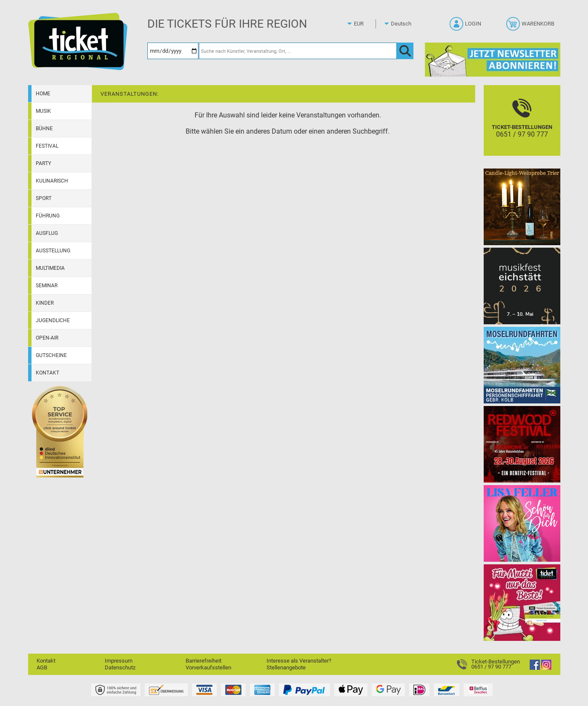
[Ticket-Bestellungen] (522, 128)
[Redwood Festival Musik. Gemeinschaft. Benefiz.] (522, 444)
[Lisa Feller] (522, 523)
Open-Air (47, 338)
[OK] (405, 51)
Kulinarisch (52, 181)
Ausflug (47, 233)
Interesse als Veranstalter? (299, 661)
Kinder (45, 303)
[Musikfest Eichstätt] (522, 286)
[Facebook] (535, 668)
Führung (48, 216)
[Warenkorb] (531, 26)
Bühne (44, 129)
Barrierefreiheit (204, 661)
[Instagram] (546, 668)
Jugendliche (53, 320)
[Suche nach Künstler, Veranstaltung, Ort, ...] (298, 51)
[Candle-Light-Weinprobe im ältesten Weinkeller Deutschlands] (522, 207)
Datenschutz (120, 667)
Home (43, 94)
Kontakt (47, 373)
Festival (47, 146)
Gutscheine (51, 355)
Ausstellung (53, 251)
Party (43, 163)
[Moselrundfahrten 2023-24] (522, 365)
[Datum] (173, 51)
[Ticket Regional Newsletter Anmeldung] (493, 59)
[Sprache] (404, 24)
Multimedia (50, 268)
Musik (43, 111)
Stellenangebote (286, 667)
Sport (44, 198)
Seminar (47, 286)
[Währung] (367, 24)
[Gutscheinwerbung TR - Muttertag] (522, 602)
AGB (42, 667)
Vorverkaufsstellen (208, 667)
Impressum (119, 661)
